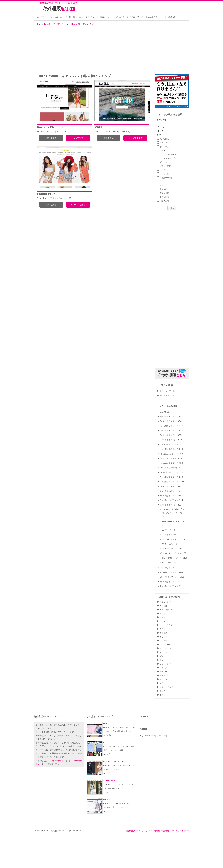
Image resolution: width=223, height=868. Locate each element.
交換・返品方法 (169, 17)
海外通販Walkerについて (137, 831)
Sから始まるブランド (169, 500)
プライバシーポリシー (180, 831)
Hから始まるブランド (169, 449)
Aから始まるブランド (169, 417)
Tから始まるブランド (54, 24)
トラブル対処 (92, 17)
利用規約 (165, 831)
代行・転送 (119, 17)
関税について (106, 17)
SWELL (99, 127)
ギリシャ (163, 637)
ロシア (162, 691)
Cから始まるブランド (169, 426)
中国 (162, 695)
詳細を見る (51, 138)
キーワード (162, 120)
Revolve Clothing (50, 127)
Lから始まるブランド (169, 468)
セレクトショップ (167, 158)
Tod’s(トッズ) (167, 535)
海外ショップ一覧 (63, 17)
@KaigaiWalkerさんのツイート (155, 736)
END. (105, 723)
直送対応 (163, 189)
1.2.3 (162, 412)
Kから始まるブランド (169, 463)
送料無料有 (164, 197)
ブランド (161, 127)
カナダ (162, 629)
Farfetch (107, 800)
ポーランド (164, 679)
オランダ (163, 621)
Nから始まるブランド (169, 477)
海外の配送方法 (153, 17)
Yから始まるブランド (169, 582)
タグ (159, 135)
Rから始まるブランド (169, 496)
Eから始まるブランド (169, 435)
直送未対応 (164, 193)
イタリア (163, 617)
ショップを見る (78, 138)
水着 (162, 186)
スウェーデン (165, 648)
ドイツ (162, 660)
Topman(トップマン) (170, 549)
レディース (164, 174)
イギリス (163, 614)
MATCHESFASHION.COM (114, 762)
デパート (163, 162)
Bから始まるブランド (169, 421)
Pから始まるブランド (169, 486)
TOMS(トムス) (167, 544)
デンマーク (164, 656)
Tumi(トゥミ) (167, 563)
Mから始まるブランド (169, 472)
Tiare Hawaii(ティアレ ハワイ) (80, 24)
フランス (163, 668)
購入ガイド (78, 17)
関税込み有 (164, 201)
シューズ (163, 151)
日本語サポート (166, 178)
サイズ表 (131, 17)
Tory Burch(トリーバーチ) (172, 558)
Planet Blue (46, 194)
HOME (39, 24)
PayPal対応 (164, 139)
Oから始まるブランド (169, 482)
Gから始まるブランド (169, 444)
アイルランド (165, 602)
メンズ (162, 170)
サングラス (164, 147)
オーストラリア (166, 625)
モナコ (162, 683)
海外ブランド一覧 (44, 17)
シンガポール (165, 645)
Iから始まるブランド (169, 454)
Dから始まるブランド (169, 431)
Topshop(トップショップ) (172, 553)
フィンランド (165, 664)
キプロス (163, 633)
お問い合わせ (154, 831)
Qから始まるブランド (169, 491)
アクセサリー (165, 143)
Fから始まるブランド (169, 440)
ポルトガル (164, 676)
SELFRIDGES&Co (110, 781)
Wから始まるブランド (169, 577)
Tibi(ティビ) (166, 530)
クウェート (164, 641)
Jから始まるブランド (169, 458)
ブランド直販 (165, 166)
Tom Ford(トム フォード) (172, 539)
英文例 (140, 17)
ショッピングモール (168, 155)
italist (106, 742)
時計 (162, 182)
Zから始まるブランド (169, 586)
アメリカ (163, 606)
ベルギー (163, 672)
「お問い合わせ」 (56, 761)
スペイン (163, 652)
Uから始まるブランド (169, 568)
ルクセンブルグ (166, 687)
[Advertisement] (111, 51)
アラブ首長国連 (166, 610)
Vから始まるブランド (169, 572)
